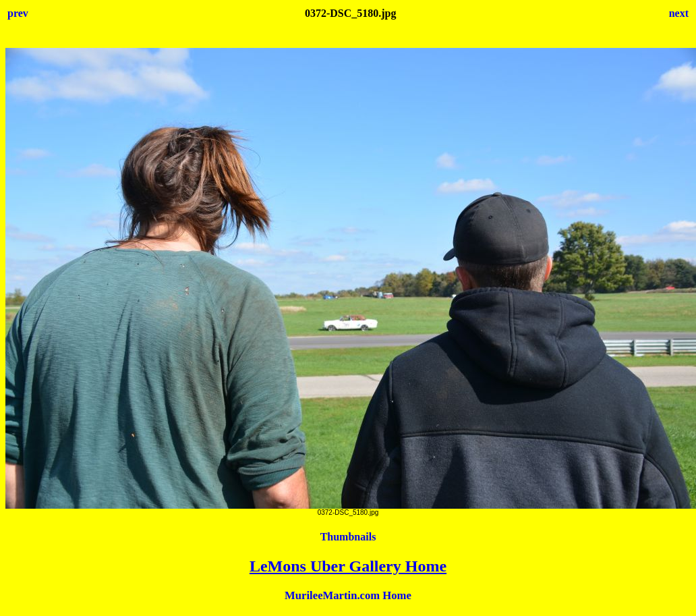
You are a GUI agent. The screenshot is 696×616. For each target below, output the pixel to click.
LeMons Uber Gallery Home (348, 566)
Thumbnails (348, 537)
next (679, 13)
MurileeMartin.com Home (348, 595)
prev (18, 13)
